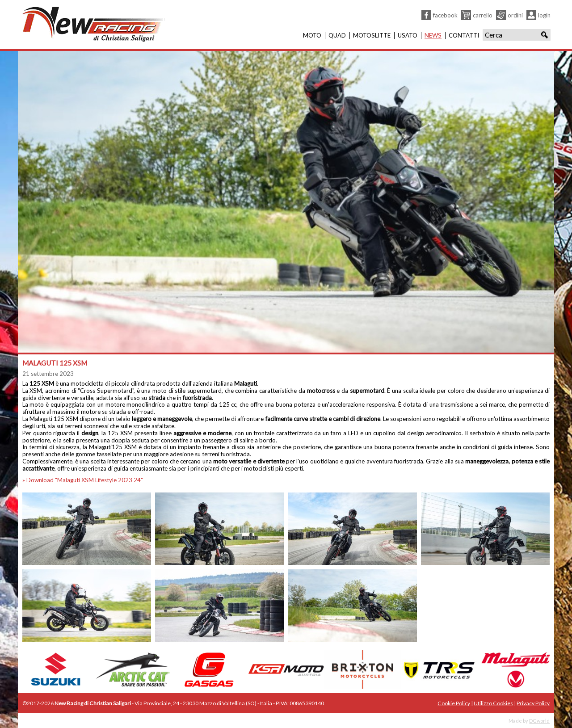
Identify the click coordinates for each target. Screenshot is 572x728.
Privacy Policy (533, 703)
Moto (312, 35)
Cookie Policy (454, 703)
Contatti (464, 35)
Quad (337, 35)
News (433, 35)
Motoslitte (372, 35)
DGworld (539, 721)
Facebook (445, 15)
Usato (408, 35)
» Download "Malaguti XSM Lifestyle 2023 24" (83, 480)
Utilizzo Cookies (493, 703)
